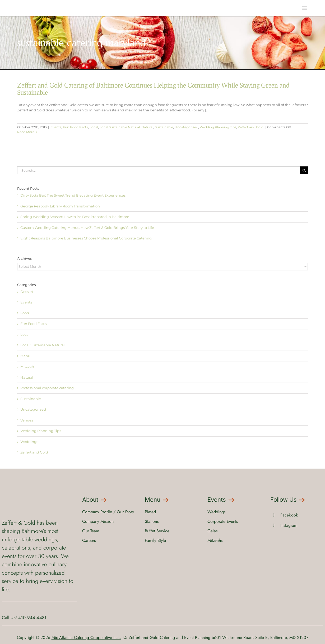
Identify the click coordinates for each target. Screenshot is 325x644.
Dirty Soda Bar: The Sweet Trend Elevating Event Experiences (73, 195)
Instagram (289, 525)
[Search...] (159, 170)
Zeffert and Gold (251, 127)
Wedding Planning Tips (218, 127)
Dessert (27, 292)
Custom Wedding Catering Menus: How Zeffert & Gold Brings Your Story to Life (87, 228)
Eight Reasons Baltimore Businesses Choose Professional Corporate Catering (86, 238)
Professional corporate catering (47, 388)
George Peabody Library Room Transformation (60, 206)
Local (94, 127)
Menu (25, 356)
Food (25, 313)
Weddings (29, 442)
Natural (147, 127)
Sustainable (164, 127)
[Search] (304, 170)
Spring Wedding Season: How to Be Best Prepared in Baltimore (75, 217)
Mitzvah (27, 366)
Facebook (289, 515)
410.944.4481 (32, 618)
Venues (27, 420)
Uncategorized (186, 127)
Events (56, 127)
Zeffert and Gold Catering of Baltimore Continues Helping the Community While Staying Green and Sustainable (153, 89)
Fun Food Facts (75, 127)
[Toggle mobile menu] (305, 8)
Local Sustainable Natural (120, 127)
